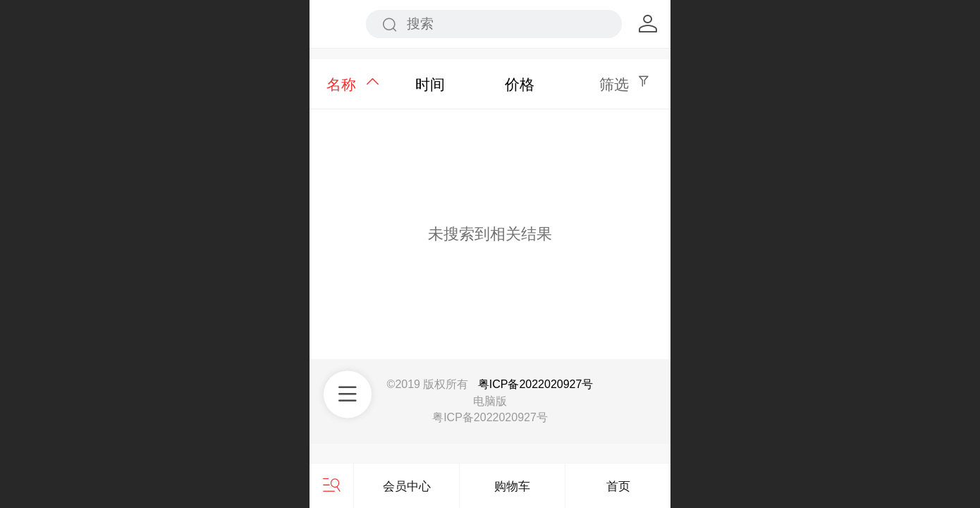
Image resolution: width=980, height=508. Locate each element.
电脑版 (490, 401)
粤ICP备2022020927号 (536, 384)
